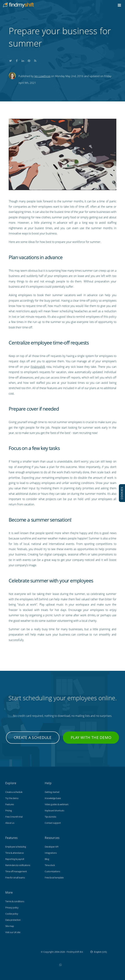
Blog (47, 859)
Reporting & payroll (15, 859)
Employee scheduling (16, 847)
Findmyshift (38, 367)
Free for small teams (15, 878)
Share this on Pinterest (29, 60)
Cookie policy (12, 914)
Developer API (52, 847)
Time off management (16, 871)
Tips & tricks (50, 817)
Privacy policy (12, 908)
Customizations (52, 871)
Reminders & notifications (18, 865)
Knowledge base (53, 798)
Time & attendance (14, 853)
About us (10, 823)
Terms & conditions (15, 901)
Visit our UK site (13, 932)
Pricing (9, 810)
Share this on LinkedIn (23, 60)
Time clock (50, 865)
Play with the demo (91, 737)
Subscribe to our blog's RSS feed (35, 60)
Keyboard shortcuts (54, 810)
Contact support (53, 823)
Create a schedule (33, 737)
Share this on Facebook (17, 60)
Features (10, 804)
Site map (10, 926)
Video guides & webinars (57, 804)
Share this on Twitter (10, 60)
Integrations (51, 853)
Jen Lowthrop (42, 76)
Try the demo (12, 798)
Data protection (13, 920)
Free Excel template (54, 878)
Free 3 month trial (14, 817)
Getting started (52, 792)
